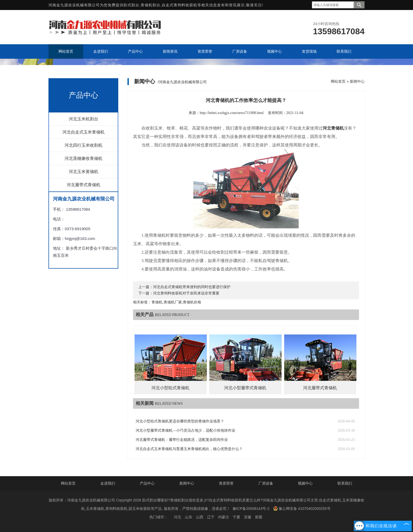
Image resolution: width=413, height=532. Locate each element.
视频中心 (305, 483)
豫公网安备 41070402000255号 (302, 508)
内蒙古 (224, 517)
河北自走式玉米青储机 (83, 132)
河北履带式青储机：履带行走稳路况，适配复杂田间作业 (182, 440)
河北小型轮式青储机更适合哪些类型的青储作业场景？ (180, 421)
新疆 (259, 517)
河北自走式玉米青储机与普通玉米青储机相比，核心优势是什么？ (189, 449)
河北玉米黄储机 (83, 172)
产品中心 (147, 483)
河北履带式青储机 (83, 185)
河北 (178, 517)
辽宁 (211, 517)
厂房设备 (266, 483)
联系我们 (345, 483)
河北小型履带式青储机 (245, 388)
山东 (189, 517)
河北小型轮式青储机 (170, 388)
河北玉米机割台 (83, 119)
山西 (200, 517)
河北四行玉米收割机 (83, 145)
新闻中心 (357, 81)
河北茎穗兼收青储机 (83, 158)
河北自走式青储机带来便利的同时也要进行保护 (192, 287)
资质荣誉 (226, 483)
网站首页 (338, 81)
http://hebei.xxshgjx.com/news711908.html (232, 113)
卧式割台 (131, 5)
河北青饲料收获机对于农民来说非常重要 (186, 293)
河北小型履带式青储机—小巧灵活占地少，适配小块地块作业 (185, 430)
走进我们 (108, 483)
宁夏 (237, 517)
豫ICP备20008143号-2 (251, 509)
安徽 (248, 517)
